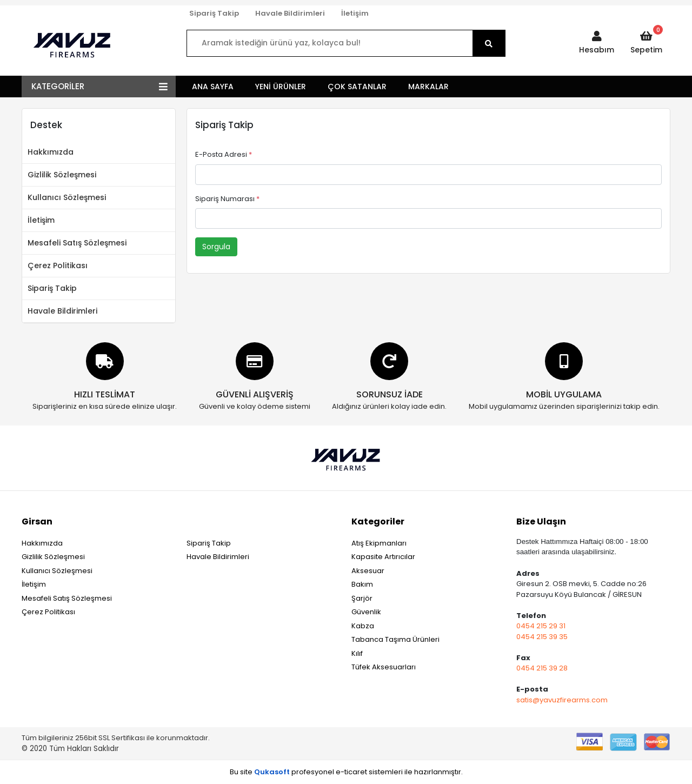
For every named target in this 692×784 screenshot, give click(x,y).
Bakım (362, 584)
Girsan (37, 521)
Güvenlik (366, 612)
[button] (597, 43)
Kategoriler (378, 521)
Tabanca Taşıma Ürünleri (395, 639)
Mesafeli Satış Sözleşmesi (77, 243)
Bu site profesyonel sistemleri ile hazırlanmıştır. (346, 772)
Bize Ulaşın (541, 521)
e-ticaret (351, 772)
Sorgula (216, 247)
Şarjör (362, 598)
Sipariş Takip (214, 13)
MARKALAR (428, 87)
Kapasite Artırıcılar (383, 557)
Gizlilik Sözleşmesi (62, 175)
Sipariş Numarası (227, 199)
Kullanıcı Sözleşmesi (67, 197)
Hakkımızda (51, 152)
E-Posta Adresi (224, 154)
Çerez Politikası (58, 265)
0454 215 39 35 (542, 637)
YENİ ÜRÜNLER (281, 87)
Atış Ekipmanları (379, 543)
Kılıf (357, 653)
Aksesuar (368, 571)
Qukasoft (272, 772)
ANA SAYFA (213, 87)
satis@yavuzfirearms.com (562, 700)
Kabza (363, 626)
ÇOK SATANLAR (357, 87)
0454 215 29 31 (541, 626)
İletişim (355, 13)
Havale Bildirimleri (290, 13)
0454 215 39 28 (542, 668)
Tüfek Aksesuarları (384, 667)
